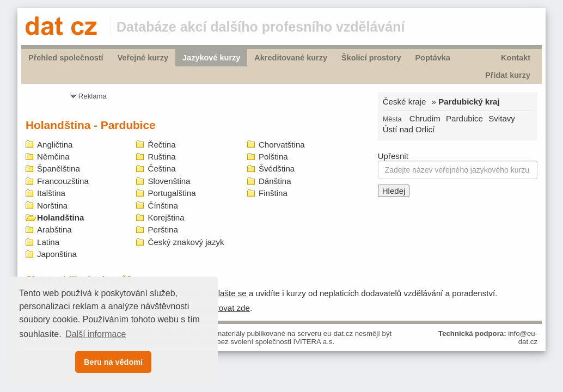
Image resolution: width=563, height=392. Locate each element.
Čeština (161, 169)
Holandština (60, 218)
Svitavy (502, 118)
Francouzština (63, 181)
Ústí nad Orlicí (409, 129)
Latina (48, 242)
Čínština (163, 206)
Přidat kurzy (508, 75)
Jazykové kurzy (211, 58)
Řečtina (161, 145)
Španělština (59, 169)
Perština (163, 229)
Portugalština (172, 193)
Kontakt (516, 58)
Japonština (57, 254)
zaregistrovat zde (219, 308)
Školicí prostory (371, 58)
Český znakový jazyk (186, 242)
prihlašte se (226, 293)
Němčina (53, 157)
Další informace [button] (96, 334)
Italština (51, 193)
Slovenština (169, 181)
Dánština (275, 181)
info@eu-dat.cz (523, 338)
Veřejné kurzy (143, 58)
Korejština (166, 218)
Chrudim (425, 118)
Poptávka (432, 58)
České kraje (405, 102)
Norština (52, 206)
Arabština (54, 229)
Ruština (161, 157)
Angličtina (55, 145)
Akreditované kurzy (291, 58)
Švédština (277, 169)
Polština (273, 157)
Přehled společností (66, 58)
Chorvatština (282, 145)
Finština (273, 193)
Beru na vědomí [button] (113, 362)
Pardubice (464, 118)
